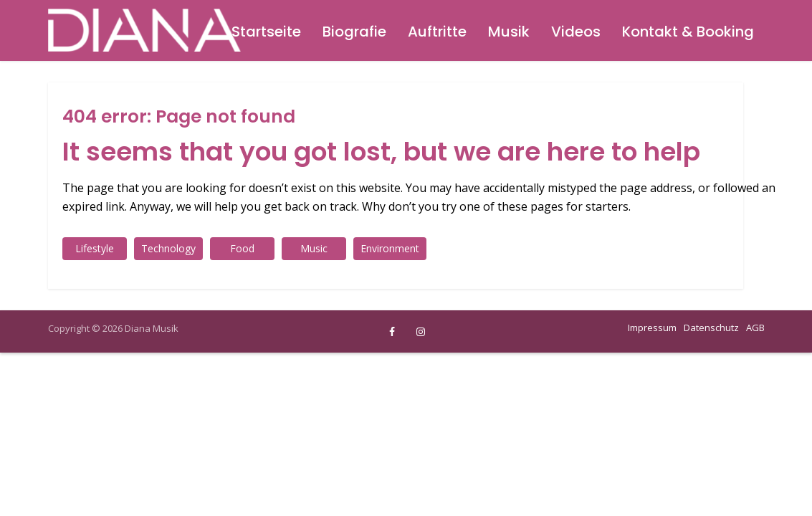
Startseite (266, 32)
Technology (168, 248)
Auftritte (437, 32)
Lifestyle (95, 248)
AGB (755, 328)
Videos (576, 32)
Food (242, 248)
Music (314, 248)
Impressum (652, 328)
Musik (509, 32)
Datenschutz (711, 328)
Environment (390, 248)
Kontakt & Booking (688, 32)
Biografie (354, 32)
